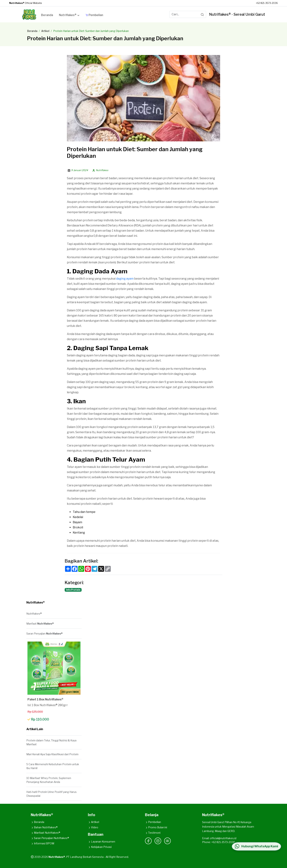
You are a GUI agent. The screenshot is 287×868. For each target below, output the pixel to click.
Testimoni (153, 833)
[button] (69, 16)
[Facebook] (148, 841)
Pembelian (153, 822)
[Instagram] (158, 841)
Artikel (45, 31)
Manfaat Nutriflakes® (45, 833)
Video (93, 827)
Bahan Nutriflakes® (44, 827)
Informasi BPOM (42, 843)
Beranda (32, 31)
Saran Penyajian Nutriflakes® (50, 838)
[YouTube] (167, 841)
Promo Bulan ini (156, 827)
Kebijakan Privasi (100, 847)
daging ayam (125, 279)
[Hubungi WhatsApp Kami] (256, 846)
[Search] (202, 14)
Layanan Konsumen (101, 842)
